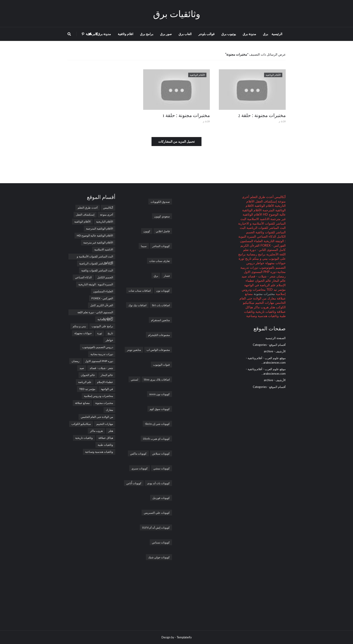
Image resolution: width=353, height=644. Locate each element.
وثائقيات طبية (105, 445)
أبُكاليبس (280, 197)
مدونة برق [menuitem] (249, 34)
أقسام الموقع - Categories (269, 345)
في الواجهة (252, 285)
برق (156, 276)
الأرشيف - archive (275, 351)
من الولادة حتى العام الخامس (97, 417)
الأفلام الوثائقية (264, 206)
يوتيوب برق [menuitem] (229, 34)
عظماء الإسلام (105, 382)
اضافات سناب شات (140, 290)
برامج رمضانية (256, 254)
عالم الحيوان (263, 280)
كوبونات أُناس (134, 483)
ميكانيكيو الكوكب (81, 424)
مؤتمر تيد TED (276, 289)
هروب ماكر (261, 307)
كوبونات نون (163, 290)
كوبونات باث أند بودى (158, 483)
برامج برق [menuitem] (147, 34)
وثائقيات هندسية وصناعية (262, 316)
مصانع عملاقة (82, 403)
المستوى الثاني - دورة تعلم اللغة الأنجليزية (95, 313)
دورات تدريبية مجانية (102, 354)
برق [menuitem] (266, 34)
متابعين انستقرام (160, 320)
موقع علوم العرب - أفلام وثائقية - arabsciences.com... (266, 360)
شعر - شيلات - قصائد (261, 276)
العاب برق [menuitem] (185, 34)
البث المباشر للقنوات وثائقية (97, 270)
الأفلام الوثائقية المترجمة (100, 229)
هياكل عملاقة (106, 438)
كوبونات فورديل (161, 498)
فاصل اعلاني (163, 231)
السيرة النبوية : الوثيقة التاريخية (96, 284)
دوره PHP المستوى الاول (260, 272)
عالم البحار (278, 280)
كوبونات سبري (140, 468)
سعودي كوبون (162, 216)
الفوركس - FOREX (273, 245)
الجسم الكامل (105, 277)
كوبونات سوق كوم (160, 409)
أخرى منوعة (106, 215)
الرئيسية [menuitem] (277, 34)
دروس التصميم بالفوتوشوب (98, 347)
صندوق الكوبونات (160, 202)
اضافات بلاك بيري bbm (157, 379)
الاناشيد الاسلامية (258, 219)
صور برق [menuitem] (166, 34)
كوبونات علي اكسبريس (157, 513)
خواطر (259, 263)
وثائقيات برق (177, 13)
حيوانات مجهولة (275, 263)
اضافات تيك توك (137, 305)
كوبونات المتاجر (161, 246)
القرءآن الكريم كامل (102, 305)
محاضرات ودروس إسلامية (98, 396)
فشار (167, 276)
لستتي (135, 379)
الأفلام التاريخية (105, 222)
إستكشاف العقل (266, 201)
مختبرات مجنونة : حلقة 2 (262, 115)
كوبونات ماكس (138, 453)
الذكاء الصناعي (266, 236)
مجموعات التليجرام (159, 335)
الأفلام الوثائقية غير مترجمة (98, 242)
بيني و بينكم (260, 258)
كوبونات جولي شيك (159, 557)
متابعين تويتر (134, 350)
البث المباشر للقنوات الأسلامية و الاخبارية (95, 257)
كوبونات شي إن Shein (157, 424)
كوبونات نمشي (162, 468)
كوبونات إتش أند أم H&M (156, 527)
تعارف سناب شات (160, 261)
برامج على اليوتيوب (102, 326)
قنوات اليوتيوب (161, 365)
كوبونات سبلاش (161, 453)
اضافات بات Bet (161, 305)
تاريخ (248, 258)
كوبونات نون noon (160, 394)
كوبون (147, 231)
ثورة (241, 258)
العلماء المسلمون (251, 241)
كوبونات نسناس (161, 542)
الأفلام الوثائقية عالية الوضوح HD (95, 235)
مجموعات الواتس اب (158, 350)
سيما (144, 246)
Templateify (184, 637)
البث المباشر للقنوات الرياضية (266, 228)
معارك (271, 298)
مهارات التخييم (264, 303)
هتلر (272, 307)
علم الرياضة (267, 285)
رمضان (281, 276)
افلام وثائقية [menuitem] (126, 34)
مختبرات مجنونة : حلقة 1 (186, 115)
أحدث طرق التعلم (261, 197)
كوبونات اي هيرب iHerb (156, 439)
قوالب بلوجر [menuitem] (206, 34)
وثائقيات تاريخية (265, 312)
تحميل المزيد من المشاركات (176, 141)
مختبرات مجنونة (104, 403)
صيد (244, 276)
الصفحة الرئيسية (276, 338)
